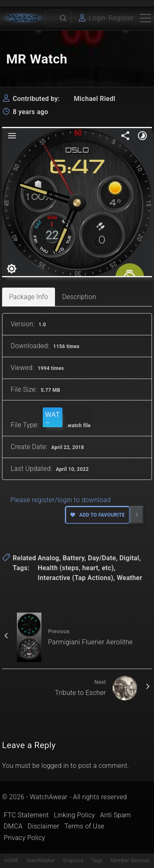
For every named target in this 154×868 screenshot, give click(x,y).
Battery (73, 558)
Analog (48, 558)
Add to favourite (98, 515)
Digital (129, 558)
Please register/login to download (61, 500)
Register (121, 18)
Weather (129, 578)
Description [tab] (79, 297)
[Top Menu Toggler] (145, 18)
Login (97, 18)
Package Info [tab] (29, 297)
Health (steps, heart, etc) (76, 568)
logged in (55, 766)
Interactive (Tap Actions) (76, 578)
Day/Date (102, 558)
